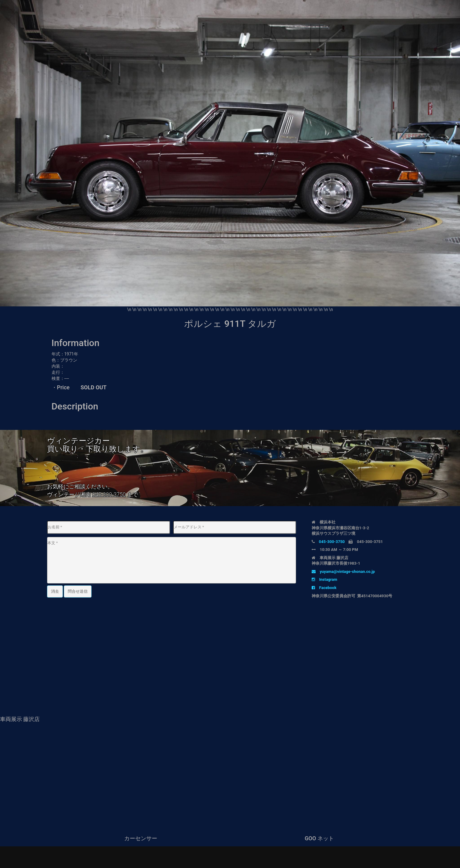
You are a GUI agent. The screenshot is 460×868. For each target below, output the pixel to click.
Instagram (324, 579)
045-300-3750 (109, 494)
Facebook (324, 588)
